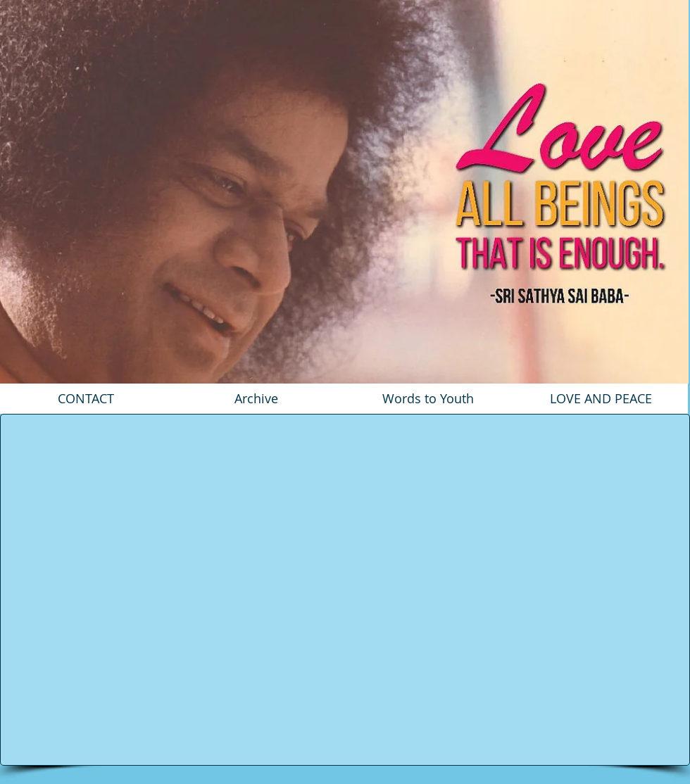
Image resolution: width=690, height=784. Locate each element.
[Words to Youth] (428, 399)
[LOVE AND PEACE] (601, 399)
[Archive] (256, 399)
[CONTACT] (86, 399)
